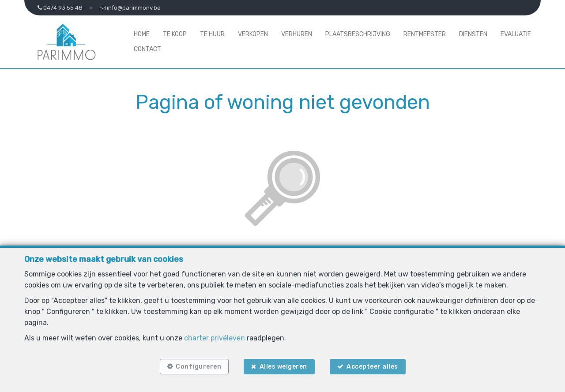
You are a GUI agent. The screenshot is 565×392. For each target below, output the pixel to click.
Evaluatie (516, 34)
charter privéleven (215, 338)
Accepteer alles (372, 367)
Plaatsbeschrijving (358, 34)
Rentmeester (425, 34)
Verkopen (253, 34)
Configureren (198, 367)
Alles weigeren (283, 367)
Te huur (212, 34)
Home (142, 34)
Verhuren (297, 34)
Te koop (175, 34)
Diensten (473, 34)
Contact (147, 49)
